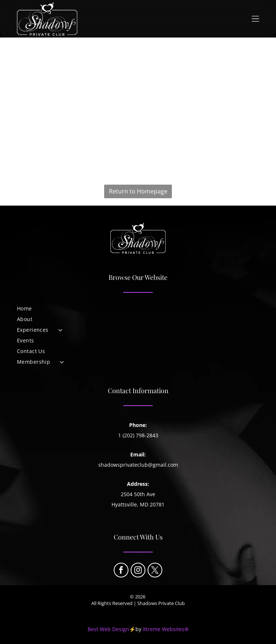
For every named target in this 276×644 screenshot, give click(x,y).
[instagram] (138, 571)
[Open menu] (255, 19)
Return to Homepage (138, 191)
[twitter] (155, 571)
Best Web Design (108, 629)
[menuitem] (138, 308)
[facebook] (121, 571)
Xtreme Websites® (166, 629)
